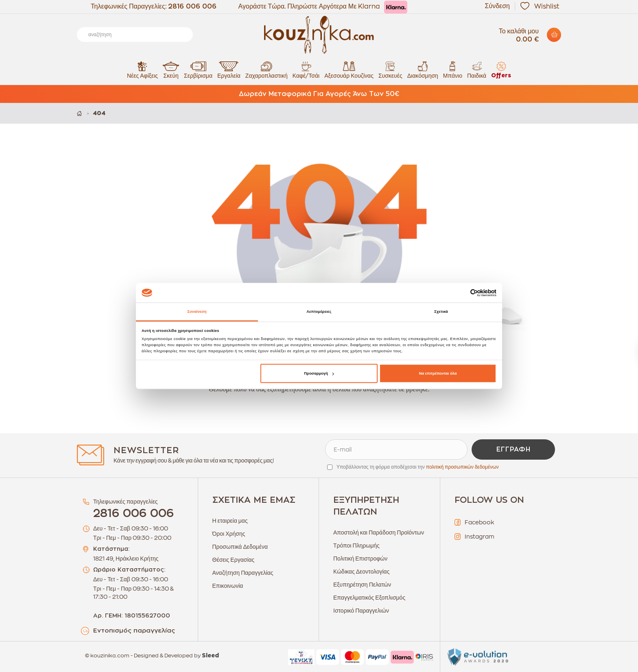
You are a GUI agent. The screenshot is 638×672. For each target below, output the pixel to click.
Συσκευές (390, 70)
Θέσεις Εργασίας (234, 560)
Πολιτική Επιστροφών (360, 559)
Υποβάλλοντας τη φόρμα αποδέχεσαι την (418, 467)
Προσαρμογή (319, 373)
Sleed (210, 656)
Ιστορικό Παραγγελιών (361, 611)
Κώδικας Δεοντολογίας (361, 572)
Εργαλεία (229, 70)
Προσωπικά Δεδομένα (240, 547)
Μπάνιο (453, 70)
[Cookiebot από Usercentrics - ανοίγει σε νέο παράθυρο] (461, 293)
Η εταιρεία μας (230, 521)
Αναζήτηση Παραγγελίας (243, 573)
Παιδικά (477, 70)
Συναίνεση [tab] (197, 312)
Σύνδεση (497, 6)
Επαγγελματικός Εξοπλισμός (369, 598)
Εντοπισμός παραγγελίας (134, 631)
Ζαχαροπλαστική (267, 70)
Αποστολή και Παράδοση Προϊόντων (379, 532)
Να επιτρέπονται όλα (438, 373)
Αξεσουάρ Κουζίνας (349, 70)
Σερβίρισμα (198, 70)
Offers (501, 70)
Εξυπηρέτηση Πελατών (362, 585)
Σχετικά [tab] (441, 312)
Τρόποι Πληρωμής (356, 545)
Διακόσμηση (423, 70)
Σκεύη (171, 70)
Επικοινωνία (228, 586)
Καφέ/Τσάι (306, 70)
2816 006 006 (192, 7)
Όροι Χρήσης (229, 534)
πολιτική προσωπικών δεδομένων (462, 467)
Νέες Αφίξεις (142, 70)
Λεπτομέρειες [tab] (319, 312)
